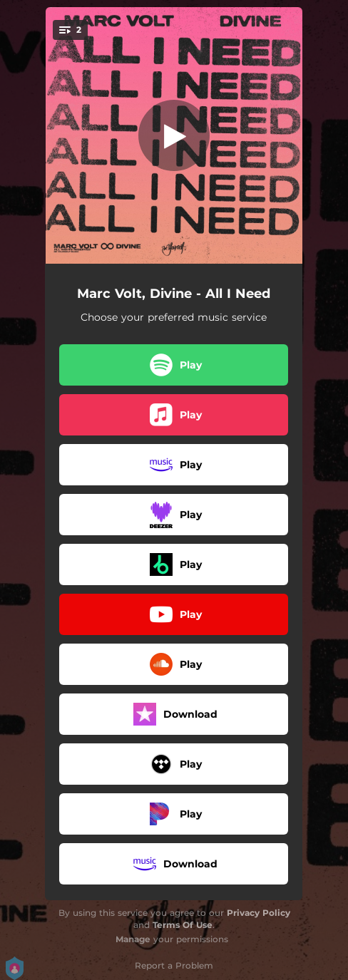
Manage (133, 939)
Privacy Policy (259, 913)
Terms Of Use (183, 925)
